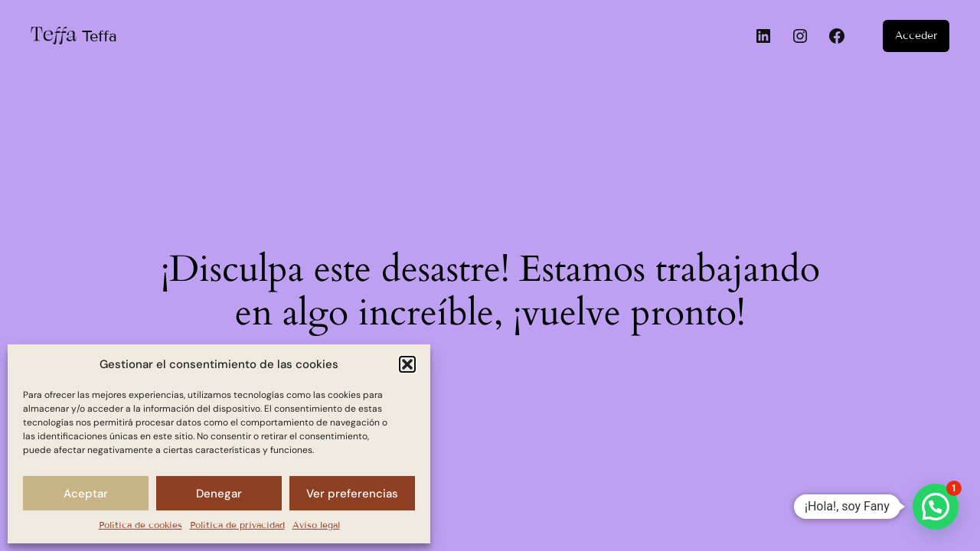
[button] (407, 364)
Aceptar (86, 494)
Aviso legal (316, 525)
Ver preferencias (352, 494)
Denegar (219, 494)
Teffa (100, 36)
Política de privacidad (237, 525)
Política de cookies (140, 525)
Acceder (916, 36)
